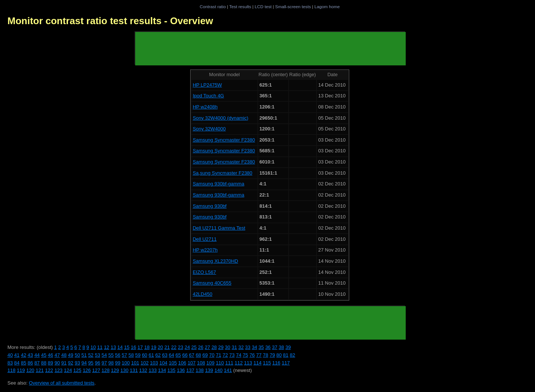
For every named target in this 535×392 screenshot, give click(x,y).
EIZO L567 (205, 272)
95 (91, 363)
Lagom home (327, 7)
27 (207, 347)
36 (268, 347)
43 (30, 355)
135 (172, 370)
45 (43, 355)
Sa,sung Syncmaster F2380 (223, 173)
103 (154, 363)
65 (178, 355)
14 (120, 347)
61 (151, 355)
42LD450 (203, 294)
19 (153, 347)
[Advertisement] (270, 49)
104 (163, 363)
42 (23, 355)
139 (209, 370)
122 (49, 370)
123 (59, 370)
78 (266, 355)
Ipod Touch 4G (208, 96)
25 (194, 347)
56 (118, 355)
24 (187, 347)
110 (220, 363)
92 (71, 363)
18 (147, 347)
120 (30, 370)
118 (12, 370)
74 (239, 355)
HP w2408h (205, 107)
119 (21, 370)
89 (51, 363)
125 (77, 370)
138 (200, 370)
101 (135, 363)
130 (124, 370)
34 (254, 347)
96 (97, 363)
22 (174, 347)
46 (51, 355)
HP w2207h (205, 250)
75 (245, 355)
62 (158, 355)
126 (87, 370)
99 (118, 363)
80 (279, 355)
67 (192, 355)
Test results (240, 7)
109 (211, 363)
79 (272, 355)
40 (10, 355)
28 (214, 347)
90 (57, 363)
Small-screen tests (293, 7)
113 (248, 363)
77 (259, 355)
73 (232, 355)
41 (17, 355)
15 (127, 347)
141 (228, 370)
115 (267, 363)
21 (167, 347)
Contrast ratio (213, 7)
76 (252, 355)
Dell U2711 (205, 239)
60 (145, 355)
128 (106, 370)
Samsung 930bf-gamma (219, 184)
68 (198, 355)
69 (205, 355)
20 (160, 347)
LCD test (263, 7)
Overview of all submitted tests (62, 383)
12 (107, 347)
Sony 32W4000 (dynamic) (221, 118)
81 (286, 355)
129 (115, 370)
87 (37, 363)
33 (248, 347)
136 (181, 370)
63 (165, 355)
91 (64, 363)
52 (91, 355)
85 (23, 363)
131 (134, 370)
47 (57, 355)
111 (229, 363)
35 (261, 347)
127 (96, 370)
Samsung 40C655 (212, 283)
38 (281, 347)
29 (221, 347)
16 (133, 347)
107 (192, 363)
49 (71, 355)
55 (111, 355)
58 (131, 355)
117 (286, 363)
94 (84, 363)
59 (138, 355)
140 (218, 370)
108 (201, 363)
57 (124, 355)
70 (212, 355)
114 (257, 363)
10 (93, 347)
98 (111, 363)
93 (77, 363)
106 (182, 363)
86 (30, 363)
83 (10, 363)
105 (173, 363)
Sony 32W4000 (209, 129)
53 (97, 355)
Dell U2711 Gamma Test (219, 228)
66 (185, 355)
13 (113, 347)
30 (227, 347)
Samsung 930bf (210, 206)
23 (181, 347)
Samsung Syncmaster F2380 (224, 140)
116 (276, 363)
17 (140, 347)
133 (153, 370)
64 (171, 355)
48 (64, 355)
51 (84, 355)
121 (40, 370)
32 (241, 347)
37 (275, 347)
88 (43, 363)
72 (225, 355)
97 (104, 363)
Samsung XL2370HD (215, 261)
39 (288, 347)
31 (234, 347)
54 (104, 355)
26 (201, 347)
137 (190, 370)
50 (77, 355)
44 (37, 355)
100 (126, 363)
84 (17, 363)
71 (218, 355)
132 (143, 370)
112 (239, 363)
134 (162, 370)
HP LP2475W (207, 85)
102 (145, 363)
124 (68, 370)
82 (292, 355)
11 (100, 347)
